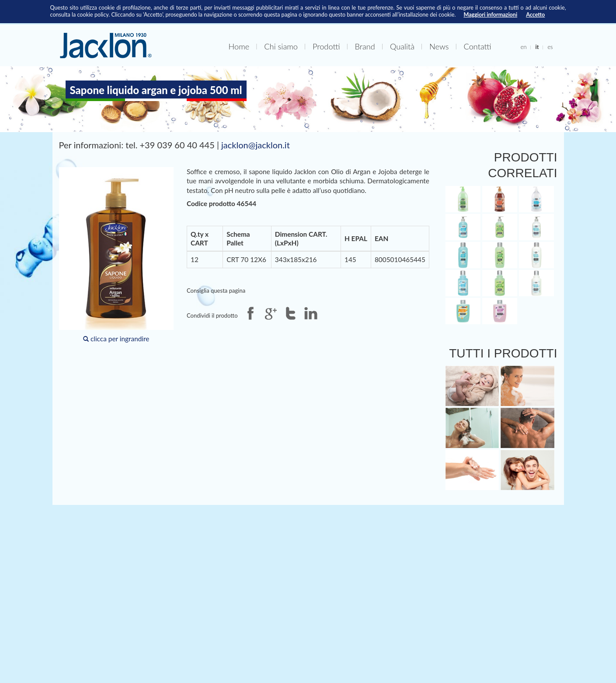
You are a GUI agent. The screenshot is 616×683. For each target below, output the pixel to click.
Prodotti (326, 46)
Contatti (478, 46)
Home (239, 46)
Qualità (402, 46)
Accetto (535, 15)
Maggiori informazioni (490, 15)
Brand (365, 46)
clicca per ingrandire (116, 255)
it (537, 47)
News (439, 46)
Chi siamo (281, 46)
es (550, 47)
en (524, 47)
